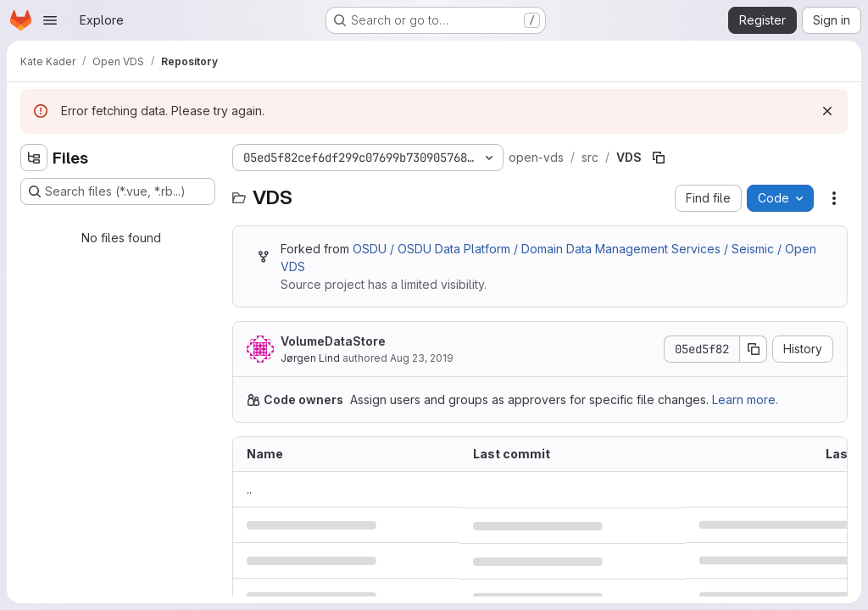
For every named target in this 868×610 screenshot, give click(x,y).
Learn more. (745, 399)
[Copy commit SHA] (754, 349)
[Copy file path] (659, 158)
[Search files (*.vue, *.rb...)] (118, 191)
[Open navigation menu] (50, 20)
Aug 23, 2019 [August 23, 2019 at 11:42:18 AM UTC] (422, 358)
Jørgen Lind (310, 358)
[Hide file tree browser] (34, 158)
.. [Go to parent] (249, 489)
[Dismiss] (827, 111)
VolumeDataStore (333, 341)
